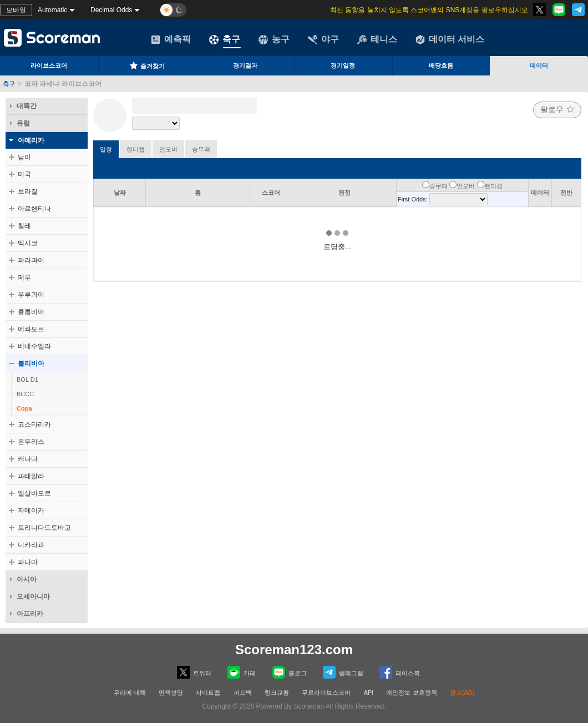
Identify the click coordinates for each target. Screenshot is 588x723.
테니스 (377, 39)
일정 (106, 149)
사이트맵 (208, 692)
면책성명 (171, 692)
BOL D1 (27, 380)
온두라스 (31, 442)
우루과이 (31, 295)
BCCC (25, 394)
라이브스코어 (49, 65)
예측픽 (171, 39)
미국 (24, 174)
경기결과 (245, 65)
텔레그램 (343, 672)
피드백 (243, 692)
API (370, 692)
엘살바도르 (34, 493)
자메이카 (31, 510)
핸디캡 (136, 149)
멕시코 (28, 243)
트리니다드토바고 (44, 528)
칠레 (24, 226)
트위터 (194, 672)
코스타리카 (34, 424)
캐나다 (28, 459)
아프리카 (30, 614)
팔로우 (557, 109)
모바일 (16, 10)
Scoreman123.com (294, 649)
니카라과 (31, 545)
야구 (323, 39)
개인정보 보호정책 (411, 692)
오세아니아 (33, 596)
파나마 (28, 562)
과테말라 (31, 476)
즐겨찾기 (147, 65)
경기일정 (343, 65)
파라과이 (31, 260)
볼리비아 (31, 363)
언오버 (168, 149)
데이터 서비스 (450, 39)
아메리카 (31, 140)
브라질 (28, 191)
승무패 (201, 149)
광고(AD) (462, 692)
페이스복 (400, 672)
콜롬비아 (31, 312)
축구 (225, 39)
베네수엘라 (34, 346)
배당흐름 (441, 65)
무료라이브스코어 (326, 692)
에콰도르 (31, 329)
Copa (24, 408)
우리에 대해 (130, 692)
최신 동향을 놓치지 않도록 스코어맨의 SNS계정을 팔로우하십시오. (430, 10)
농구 (274, 39)
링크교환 (277, 692)
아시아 (27, 579)
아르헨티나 (34, 209)
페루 (24, 277)
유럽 (23, 123)
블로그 (290, 672)
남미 (24, 157)
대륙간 (27, 106)
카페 (242, 672)
